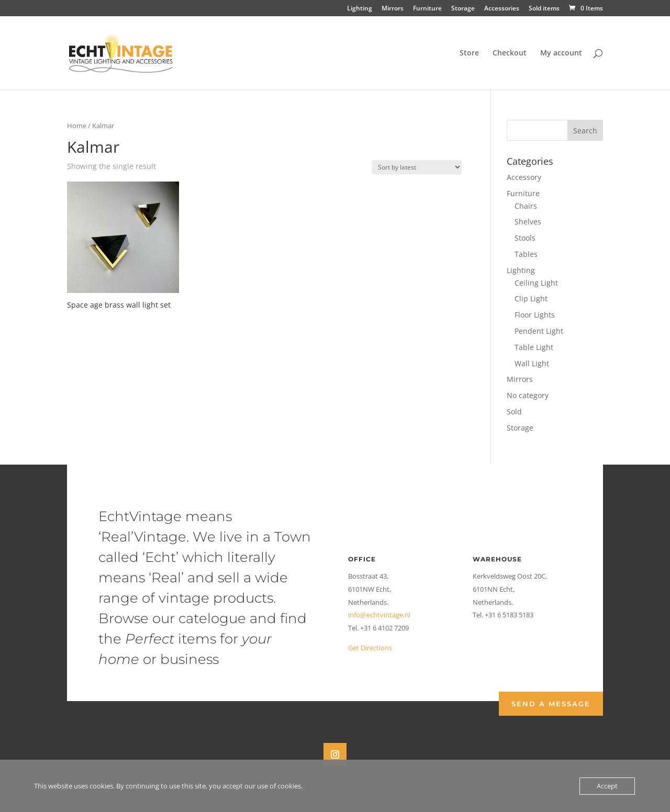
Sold (514, 411)
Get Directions (370, 648)
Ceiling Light (536, 283)
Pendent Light (539, 331)
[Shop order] (417, 167)
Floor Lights (535, 315)
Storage (463, 9)
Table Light (534, 347)
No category (528, 395)
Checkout (510, 53)
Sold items (544, 9)
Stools (525, 238)
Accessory (524, 177)
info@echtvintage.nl (379, 615)
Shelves (528, 222)
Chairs (526, 206)
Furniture (427, 9)
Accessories (502, 9)
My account (561, 53)
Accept (607, 786)
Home (77, 126)
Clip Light (531, 298)
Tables (526, 254)
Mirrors (393, 9)
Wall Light (532, 363)
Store (469, 53)
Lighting (360, 9)
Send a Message (551, 704)
